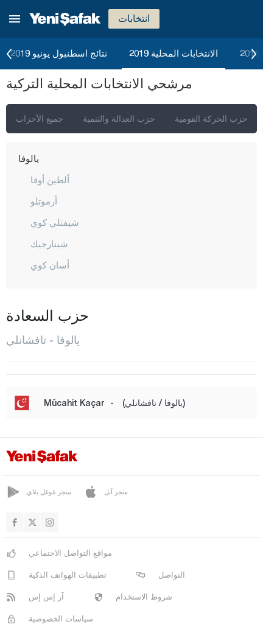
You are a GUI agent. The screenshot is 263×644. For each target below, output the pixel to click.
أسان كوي (50, 265)
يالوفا (29, 158)
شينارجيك (49, 243)
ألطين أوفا (50, 180)
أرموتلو (44, 201)
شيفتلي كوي (55, 222)
